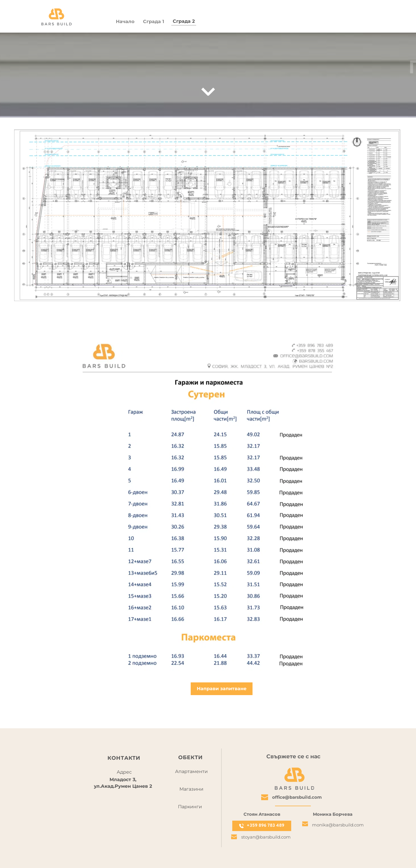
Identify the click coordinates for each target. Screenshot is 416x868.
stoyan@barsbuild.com (266, 837)
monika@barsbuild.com (338, 825)
